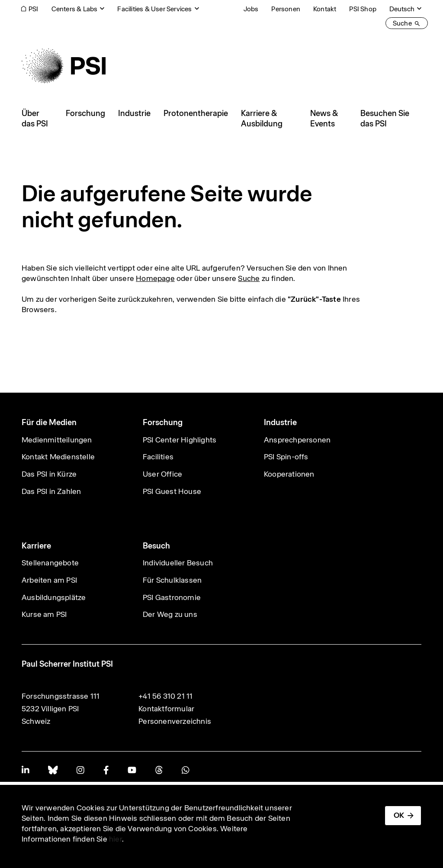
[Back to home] (64, 66)
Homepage (155, 278)
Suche (249, 278)
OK (399, 815)
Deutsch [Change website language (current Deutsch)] (402, 9)
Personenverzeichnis (175, 721)
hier (116, 839)
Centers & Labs (75, 9)
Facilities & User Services (154, 9)
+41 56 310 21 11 (165, 696)
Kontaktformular (166, 709)
